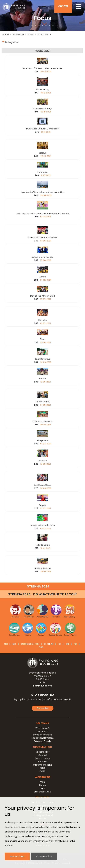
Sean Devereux (42, 359)
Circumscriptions (42, 765)
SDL (14, 644)
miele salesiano (43, 568)
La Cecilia (42, 461)
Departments (43, 758)
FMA (41, 647)
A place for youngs (43, 109)
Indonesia (42, 172)
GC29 (63, 6)
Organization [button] (42, 747)
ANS (6, 644)
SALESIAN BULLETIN (30, 644)
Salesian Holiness (42, 735)
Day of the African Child (42, 296)
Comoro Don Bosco (42, 421)
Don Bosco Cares (43, 485)
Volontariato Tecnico (43, 257)
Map (42, 782)
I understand (17, 856)
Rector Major (43, 752)
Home (6, 34)
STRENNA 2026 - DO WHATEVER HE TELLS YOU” (42, 594)
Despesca (43, 440)
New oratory (43, 90)
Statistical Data (42, 792)
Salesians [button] (42, 723)
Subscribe (43, 708)
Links (42, 788)
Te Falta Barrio (43, 545)
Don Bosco (43, 731)
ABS (68, 644)
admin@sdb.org (43, 686)
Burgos (43, 505)
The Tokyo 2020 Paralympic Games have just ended (43, 213)
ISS (60, 644)
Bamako (43, 320)
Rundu (42, 379)
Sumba (42, 277)
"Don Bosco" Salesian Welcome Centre (42, 68)
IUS (76, 644)
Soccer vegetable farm (43, 525)
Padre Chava (43, 402)
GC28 (42, 768)
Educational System (43, 738)
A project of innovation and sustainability (43, 192)
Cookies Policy (44, 856)
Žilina (42, 339)
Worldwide (18, 34)
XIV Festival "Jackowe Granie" (43, 238)
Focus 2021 (43, 34)
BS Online (49, 644)
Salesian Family (42, 741)
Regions (43, 762)
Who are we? (42, 728)
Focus (31, 34)
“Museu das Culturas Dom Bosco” (42, 129)
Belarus (42, 153)
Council (42, 755)
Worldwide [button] (42, 777)
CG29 (42, 771)
